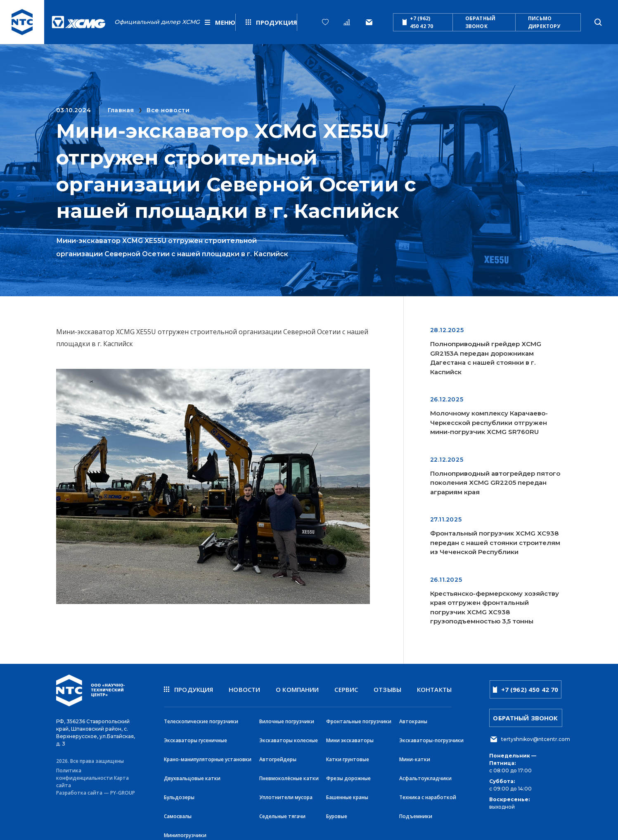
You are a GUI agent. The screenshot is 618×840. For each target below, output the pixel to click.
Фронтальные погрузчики (359, 719)
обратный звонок (480, 22)
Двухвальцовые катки (192, 773)
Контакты (434, 689)
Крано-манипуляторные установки (208, 755)
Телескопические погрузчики (201, 719)
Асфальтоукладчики (425, 773)
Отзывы (387, 689)
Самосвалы (178, 810)
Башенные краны (347, 792)
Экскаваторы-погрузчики (431, 737)
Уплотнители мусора (286, 792)
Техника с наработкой (428, 792)
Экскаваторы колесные (289, 737)
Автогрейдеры (278, 755)
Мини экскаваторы (350, 737)
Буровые (337, 810)
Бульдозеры (179, 792)
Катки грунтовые (348, 755)
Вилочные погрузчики (287, 719)
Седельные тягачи (282, 810)
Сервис (346, 689)
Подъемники (416, 810)
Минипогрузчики (185, 828)
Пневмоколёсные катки (289, 773)
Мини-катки (415, 755)
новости (244, 689)
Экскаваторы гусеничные (195, 737)
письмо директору (544, 22)
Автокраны (413, 719)
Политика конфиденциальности (84, 772)
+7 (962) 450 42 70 (418, 22)
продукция (189, 689)
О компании (297, 689)
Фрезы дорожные (348, 773)
